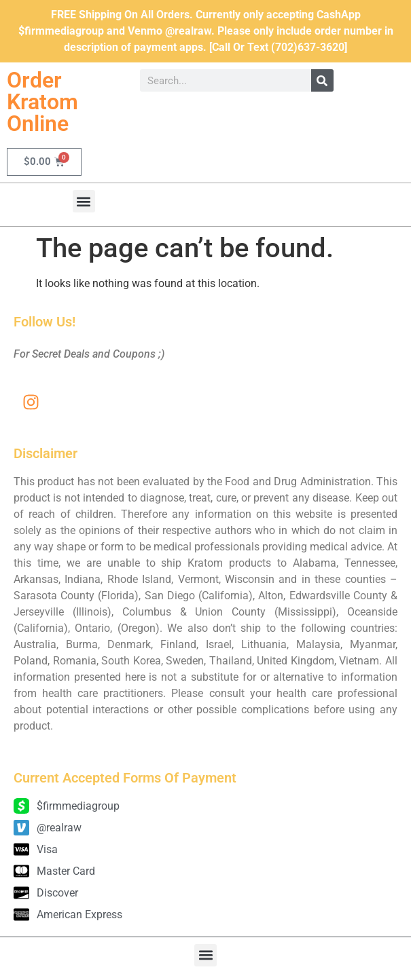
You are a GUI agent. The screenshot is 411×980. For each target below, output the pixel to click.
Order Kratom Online (42, 102)
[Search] (322, 80)
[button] (84, 201)
